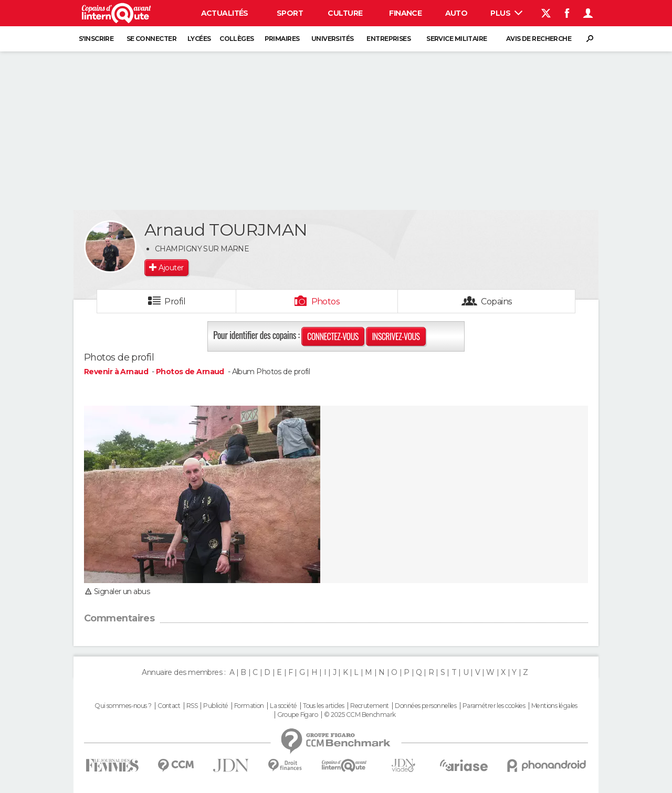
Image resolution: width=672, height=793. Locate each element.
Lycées (199, 39)
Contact (169, 706)
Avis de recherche (539, 39)
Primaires (282, 39)
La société (283, 706)
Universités (333, 39)
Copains (496, 302)
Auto (456, 13)
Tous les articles (323, 706)
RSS (192, 706)
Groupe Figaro (298, 715)
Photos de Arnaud (190, 372)
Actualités (225, 13)
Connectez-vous (333, 336)
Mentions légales (554, 706)
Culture (345, 13)
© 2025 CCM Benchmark (360, 715)
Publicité (216, 706)
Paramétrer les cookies (494, 706)
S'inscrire (96, 39)
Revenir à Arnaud (117, 372)
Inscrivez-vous (396, 336)
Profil (175, 302)
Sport (290, 13)
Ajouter (171, 268)
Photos (326, 302)
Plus (506, 13)
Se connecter (151, 39)
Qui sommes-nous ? (123, 706)
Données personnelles (426, 706)
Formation (249, 706)
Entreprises (388, 39)
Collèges (237, 39)
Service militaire (456, 39)
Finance (405, 13)
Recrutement (370, 706)
